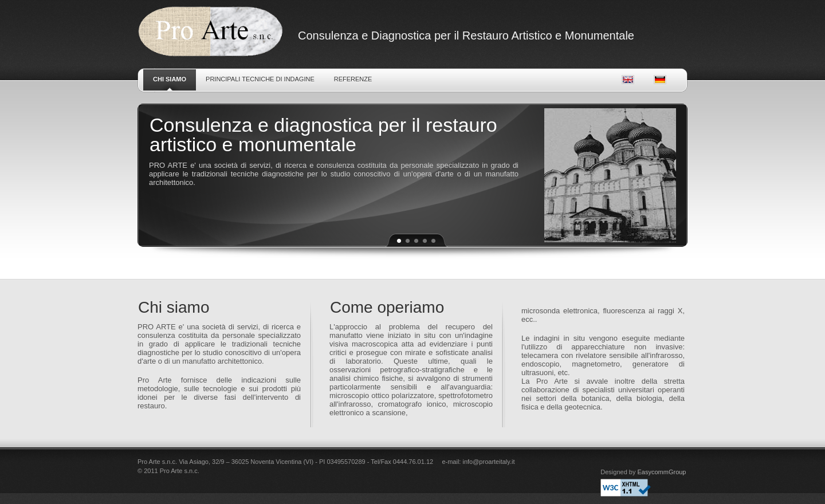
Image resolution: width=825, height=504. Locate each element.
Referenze (353, 79)
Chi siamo (170, 79)
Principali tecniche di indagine (260, 79)
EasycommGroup (662, 472)
